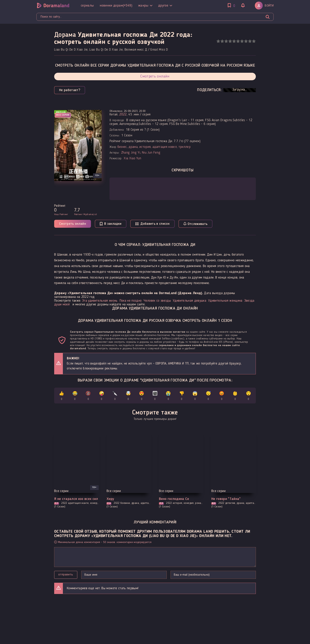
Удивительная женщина (225, 301)
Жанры (145, 6)
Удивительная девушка (189, 301)
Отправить (66, 575)
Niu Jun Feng (151, 153)
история (145, 147)
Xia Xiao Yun (132, 158)
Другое (165, 6)
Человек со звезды (157, 301)
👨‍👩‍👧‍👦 (155, 396)
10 (254, 41)
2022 (123, 115)
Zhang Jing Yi (131, 153)
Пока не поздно (131, 301)
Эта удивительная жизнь (100, 301)
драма (133, 147)
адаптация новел (165, 147)
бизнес (122, 147)
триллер (185, 147)
